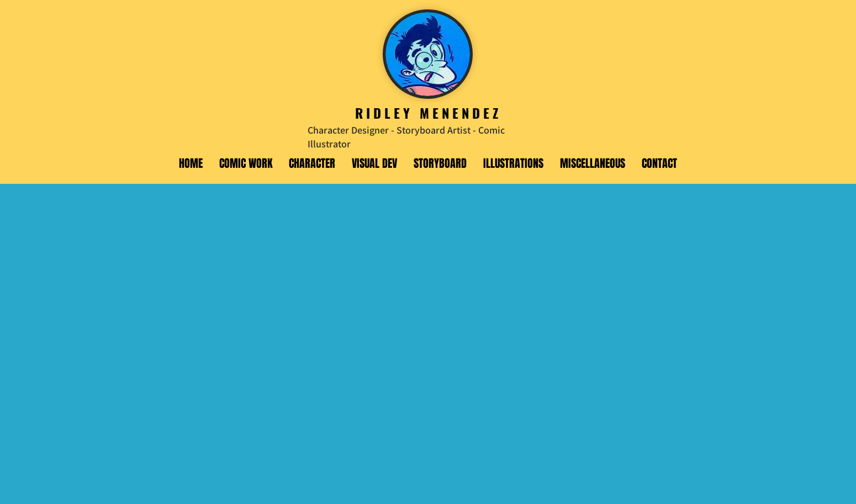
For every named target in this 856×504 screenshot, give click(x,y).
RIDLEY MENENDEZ (428, 113)
